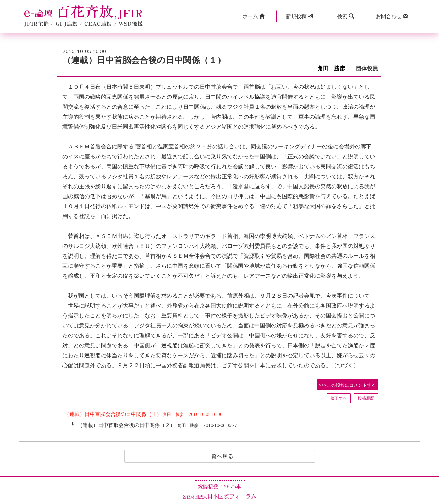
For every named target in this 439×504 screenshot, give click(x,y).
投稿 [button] (300, 16)
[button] (253, 16)
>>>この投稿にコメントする (347, 385)
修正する (339, 398)
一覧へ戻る (219, 456)
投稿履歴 (366, 398)
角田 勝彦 (334, 68)
